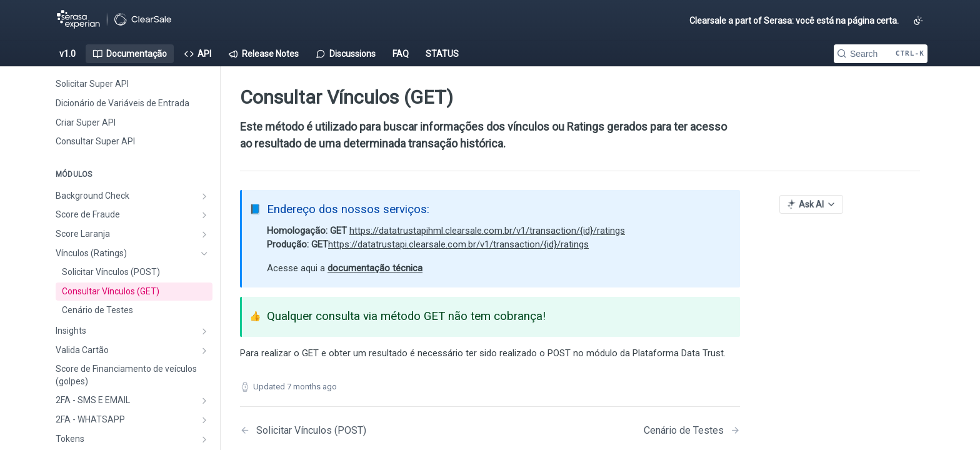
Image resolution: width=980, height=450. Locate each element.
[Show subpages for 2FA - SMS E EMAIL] (204, 401)
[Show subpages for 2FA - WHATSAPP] (204, 420)
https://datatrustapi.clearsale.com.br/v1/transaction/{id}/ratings (458, 244)
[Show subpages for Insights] (204, 331)
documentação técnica (375, 268)
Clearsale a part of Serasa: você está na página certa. (794, 21)
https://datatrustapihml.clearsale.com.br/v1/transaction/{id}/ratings (487, 231)
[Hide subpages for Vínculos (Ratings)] (204, 254)
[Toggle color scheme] (918, 21)
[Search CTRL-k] (881, 54)
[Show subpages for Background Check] (204, 196)
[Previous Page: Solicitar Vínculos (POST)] (347, 430)
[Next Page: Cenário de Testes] (692, 430)
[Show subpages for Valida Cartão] (204, 351)
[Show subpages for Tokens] (204, 439)
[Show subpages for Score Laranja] (204, 234)
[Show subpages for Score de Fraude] (204, 215)
